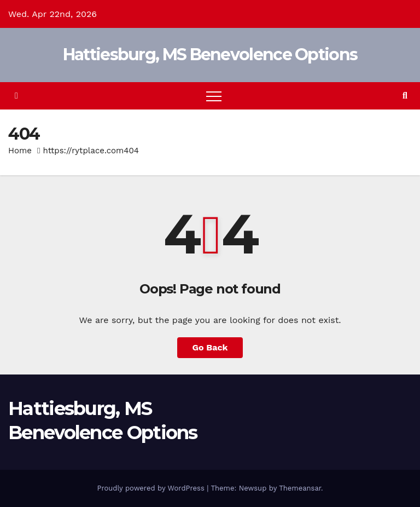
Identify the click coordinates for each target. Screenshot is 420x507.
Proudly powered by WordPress (152, 488)
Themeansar (300, 488)
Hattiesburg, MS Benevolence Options (210, 54)
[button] (405, 96)
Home (20, 151)
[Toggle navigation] (214, 96)
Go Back (210, 347)
